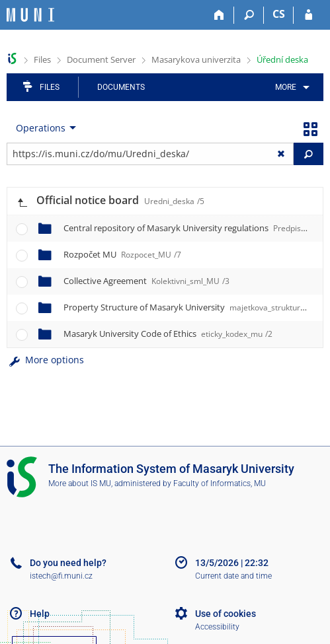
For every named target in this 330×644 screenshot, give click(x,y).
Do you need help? (68, 563)
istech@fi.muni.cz (61, 576)
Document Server (101, 59)
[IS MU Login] (309, 15)
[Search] (249, 15)
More (286, 87)
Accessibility (217, 627)
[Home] (219, 15)
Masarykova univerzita (196, 59)
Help (40, 614)
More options (45, 360)
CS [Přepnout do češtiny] (279, 14)
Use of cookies (226, 614)
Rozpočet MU (122, 254)
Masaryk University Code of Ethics (168, 334)
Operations (41, 128)
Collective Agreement (146, 281)
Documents (121, 87)
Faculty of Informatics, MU (220, 483)
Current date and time (233, 576)
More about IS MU (80, 483)
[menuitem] (290, 87)
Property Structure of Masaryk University (197, 307)
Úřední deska (282, 59)
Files (42, 59)
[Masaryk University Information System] (30, 15)
